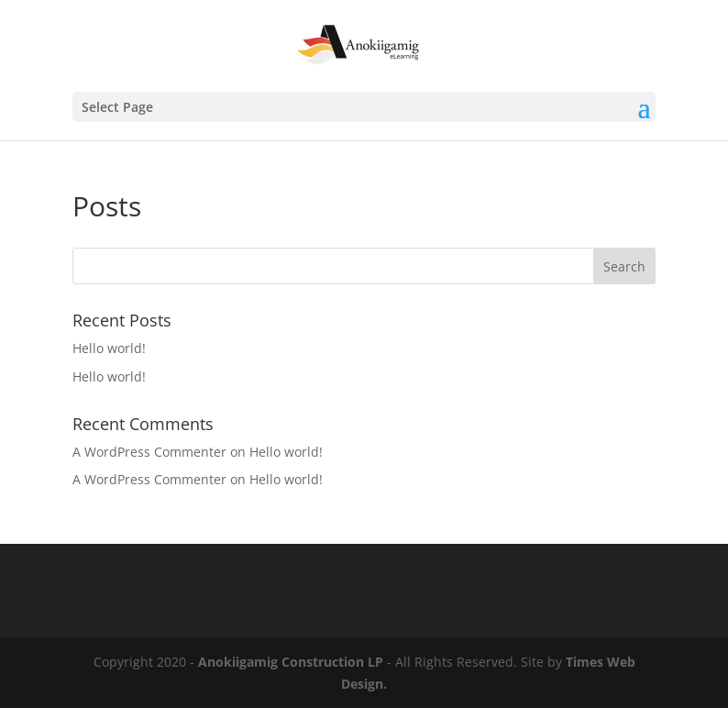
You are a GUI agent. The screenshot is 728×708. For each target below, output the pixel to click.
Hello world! (109, 348)
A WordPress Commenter (149, 452)
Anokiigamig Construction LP (291, 662)
